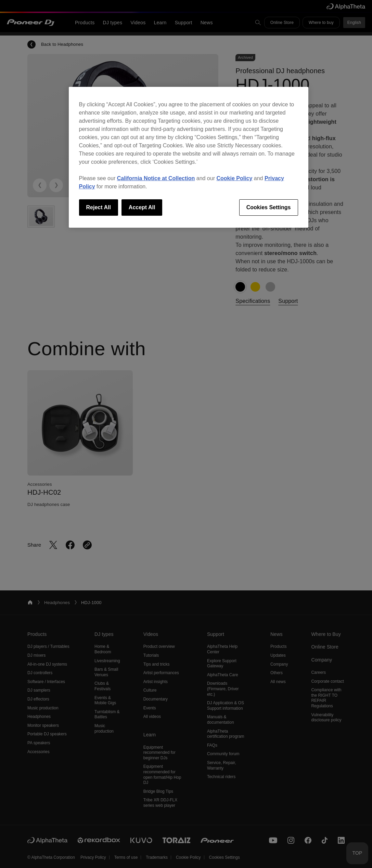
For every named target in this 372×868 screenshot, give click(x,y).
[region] (189, 157)
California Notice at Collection (156, 178)
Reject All (99, 207)
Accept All (142, 207)
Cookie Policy (234, 178)
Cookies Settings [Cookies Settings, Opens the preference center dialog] (269, 207)
